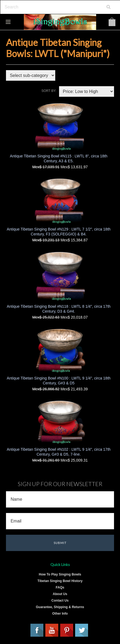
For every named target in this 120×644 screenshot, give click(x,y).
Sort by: (49, 91)
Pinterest (67, 630)
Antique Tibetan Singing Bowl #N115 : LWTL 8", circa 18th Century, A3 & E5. (59, 158)
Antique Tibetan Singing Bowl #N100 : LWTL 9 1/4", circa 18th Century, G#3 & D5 (59, 381)
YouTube (52, 630)
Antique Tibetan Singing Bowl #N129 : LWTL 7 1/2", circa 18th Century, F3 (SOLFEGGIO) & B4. (59, 232)
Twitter (82, 630)
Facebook (37, 630)
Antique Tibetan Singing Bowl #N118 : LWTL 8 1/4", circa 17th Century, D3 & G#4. (59, 309)
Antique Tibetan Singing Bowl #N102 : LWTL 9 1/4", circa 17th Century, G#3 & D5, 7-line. (59, 452)
